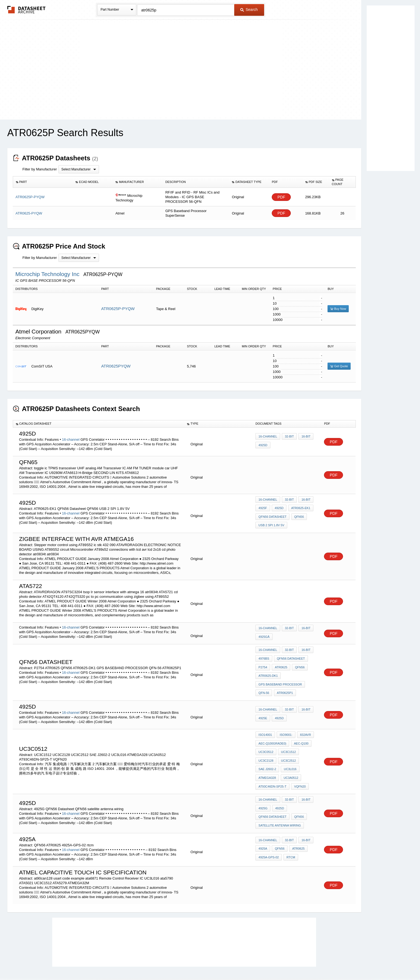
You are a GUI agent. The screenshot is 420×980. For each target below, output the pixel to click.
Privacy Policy (156, 962)
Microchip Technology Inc (48, 274)
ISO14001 (265, 722)
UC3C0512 (266, 736)
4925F (263, 507)
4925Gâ (264, 631)
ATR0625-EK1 (299, 507)
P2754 (263, 659)
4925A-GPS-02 (269, 830)
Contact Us (291, 962)
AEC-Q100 (300, 729)
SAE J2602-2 (267, 751)
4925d (278, 507)
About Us (311, 962)
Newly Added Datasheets (121, 962)
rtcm (290, 830)
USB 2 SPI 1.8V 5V (271, 522)
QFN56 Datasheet (272, 514)
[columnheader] (43, 182)
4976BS (264, 652)
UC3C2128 (266, 744)
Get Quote (339, 366)
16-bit (304, 438)
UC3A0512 (290, 758)
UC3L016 (289, 751)
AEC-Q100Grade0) (272, 729)
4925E (263, 705)
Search (249, 10)
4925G (263, 785)
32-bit (288, 438)
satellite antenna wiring (280, 800)
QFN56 (298, 514)
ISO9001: (285, 722)
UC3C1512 (288, 736)
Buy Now (338, 309)
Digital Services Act (263, 962)
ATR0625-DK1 (268, 666)
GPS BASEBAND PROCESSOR (280, 674)
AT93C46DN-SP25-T (272, 766)
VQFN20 (299, 766)
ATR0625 (280, 659)
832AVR (304, 722)
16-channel (71, 440)
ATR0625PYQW (116, 366)
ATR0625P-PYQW (118, 309)
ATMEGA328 (267, 758)
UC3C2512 (288, 744)
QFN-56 (264, 681)
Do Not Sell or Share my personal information (207, 962)
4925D (263, 445)
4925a (263, 822)
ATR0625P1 (284, 681)
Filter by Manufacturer (40, 169)
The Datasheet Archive (27, 10)
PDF (281, 197)
